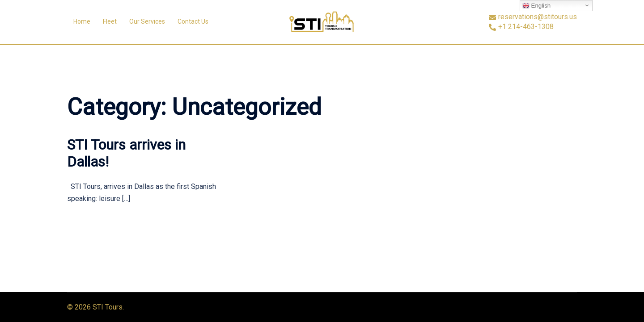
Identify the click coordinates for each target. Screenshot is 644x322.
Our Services (147, 21)
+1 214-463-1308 (521, 27)
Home (82, 21)
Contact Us (193, 21)
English (536, 6)
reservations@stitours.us (533, 17)
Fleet (110, 21)
